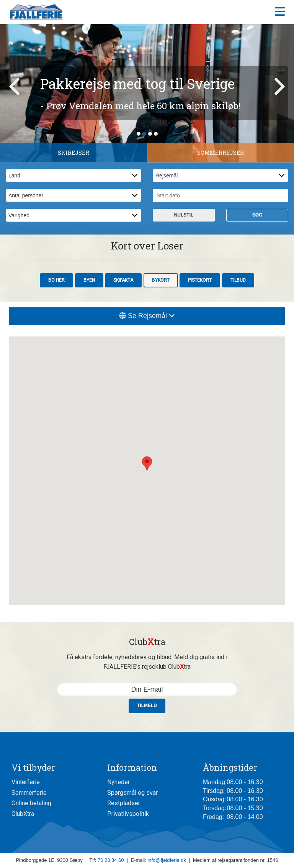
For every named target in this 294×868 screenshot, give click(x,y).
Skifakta (123, 280)
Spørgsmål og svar (132, 793)
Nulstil (184, 215)
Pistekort (200, 280)
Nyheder (118, 782)
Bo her (56, 280)
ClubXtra (23, 814)
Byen (89, 280)
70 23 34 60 (111, 860)
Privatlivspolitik (128, 814)
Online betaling (31, 803)
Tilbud (238, 280)
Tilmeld (147, 706)
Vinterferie (26, 782)
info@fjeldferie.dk (167, 860)
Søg (257, 215)
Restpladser (124, 803)
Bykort (161, 280)
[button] (147, 464)
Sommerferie (29, 793)
